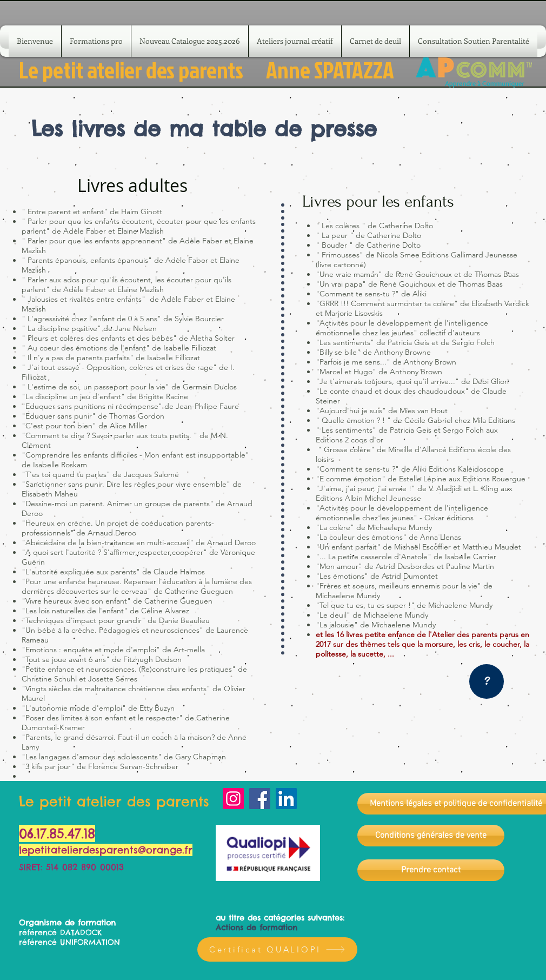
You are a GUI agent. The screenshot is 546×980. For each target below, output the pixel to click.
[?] (487, 681)
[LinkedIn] (286, 799)
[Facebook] (260, 799)
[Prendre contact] (431, 870)
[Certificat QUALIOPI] (277, 949)
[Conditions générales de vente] (431, 836)
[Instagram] (233, 799)
